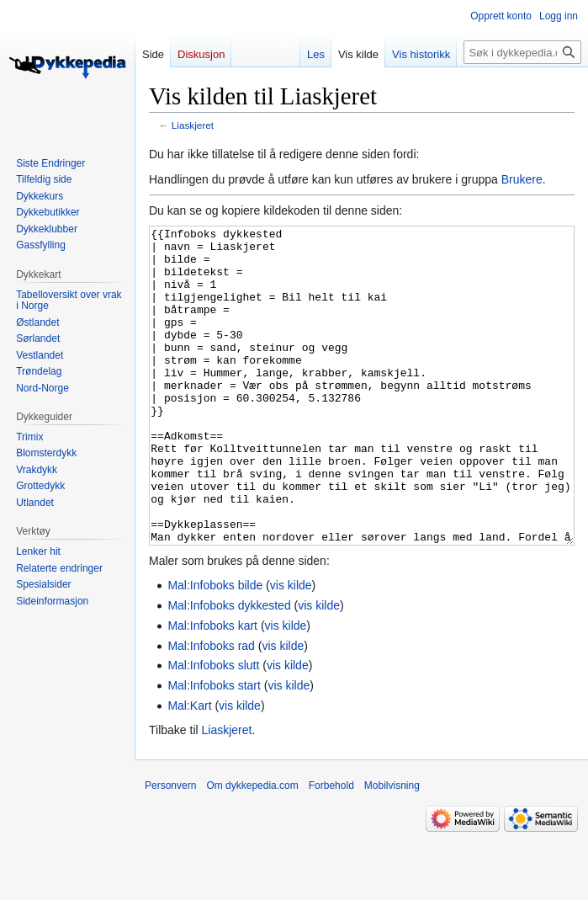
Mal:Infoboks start (214, 748)
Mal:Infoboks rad (211, 709)
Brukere (522, 179)
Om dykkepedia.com (252, 849)
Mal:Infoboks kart (212, 689)
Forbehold (331, 849)
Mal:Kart (189, 769)
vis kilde (291, 648)
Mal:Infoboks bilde (215, 648)
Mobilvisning (392, 849)
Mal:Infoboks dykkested (229, 668)
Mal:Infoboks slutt (213, 728)
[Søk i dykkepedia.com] (522, 52)
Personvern (170, 849)
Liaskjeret (193, 125)
